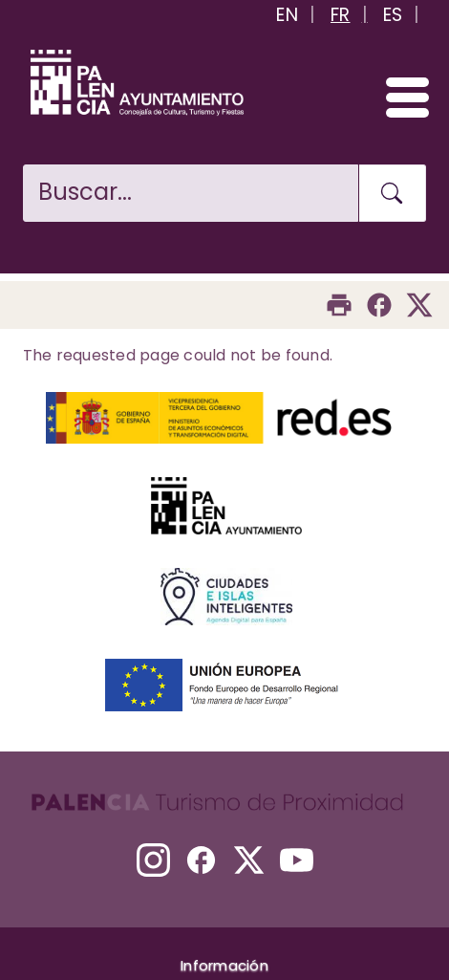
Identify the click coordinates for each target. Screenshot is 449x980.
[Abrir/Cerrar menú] (399, 97)
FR (341, 15)
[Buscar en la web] (191, 193)
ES (393, 15)
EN (287, 15)
